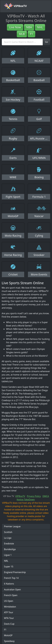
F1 (31, 34)
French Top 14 (11, 578)
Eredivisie (9, 544)
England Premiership (15, 572)
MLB (22, 34)
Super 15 (9, 567)
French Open (11, 595)
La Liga (8, 538)
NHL (40, 27)
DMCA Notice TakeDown (33, 498)
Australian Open (12, 590)
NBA (29, 27)
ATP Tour (9, 612)
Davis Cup (9, 624)
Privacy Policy (34, 496)
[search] (22, 42)
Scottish (8, 532)
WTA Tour (9, 618)
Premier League (12, 526)
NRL (6, 561)
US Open (9, 601)
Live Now (15, 27)
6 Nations (9, 584)
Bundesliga (10, 549)
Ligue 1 (8, 555)
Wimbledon (10, 607)
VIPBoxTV (15, 6)
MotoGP (8, 635)
